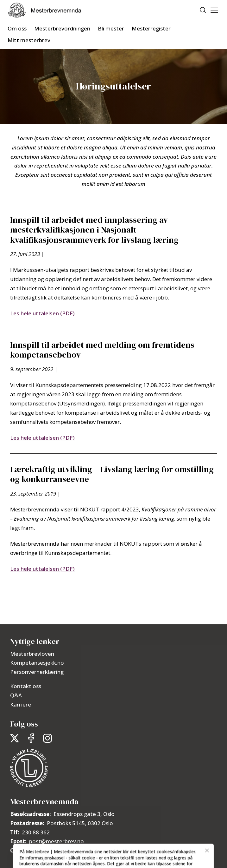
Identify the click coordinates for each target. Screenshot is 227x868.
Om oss (17, 28)
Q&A (16, 695)
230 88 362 (36, 832)
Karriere (21, 704)
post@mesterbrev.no (57, 841)
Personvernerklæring (37, 672)
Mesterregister (151, 28)
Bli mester (111, 28)
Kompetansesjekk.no (37, 663)
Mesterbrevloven (32, 654)
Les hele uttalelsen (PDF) (42, 313)
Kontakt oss (26, 686)
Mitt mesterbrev (29, 40)
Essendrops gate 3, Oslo (84, 814)
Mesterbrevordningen (62, 28)
